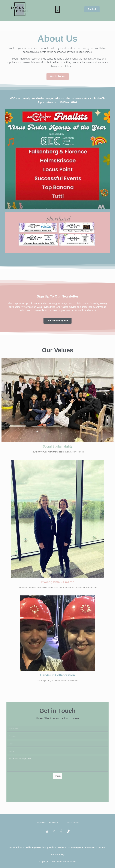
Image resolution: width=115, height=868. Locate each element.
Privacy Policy (58, 854)
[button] (58, 9)
